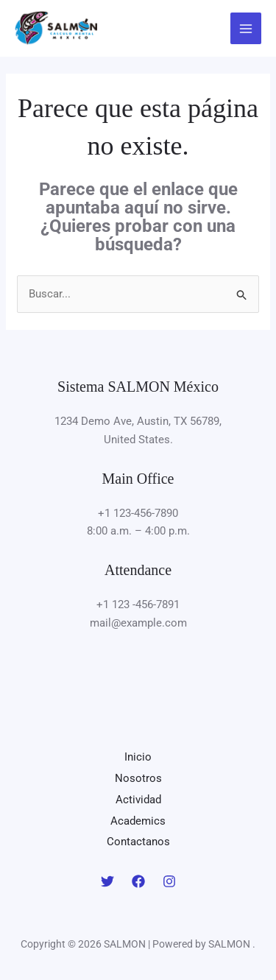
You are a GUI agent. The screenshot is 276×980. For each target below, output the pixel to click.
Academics (138, 821)
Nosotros (138, 778)
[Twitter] (107, 881)
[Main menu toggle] (246, 28)
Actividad (138, 800)
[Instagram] (169, 881)
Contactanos (138, 842)
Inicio (138, 757)
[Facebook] (138, 881)
